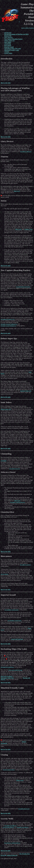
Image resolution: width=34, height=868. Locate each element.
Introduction (8, 33)
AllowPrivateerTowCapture (9, 324)
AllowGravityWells (11, 826)
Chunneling (8, 44)
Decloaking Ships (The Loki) (13, 49)
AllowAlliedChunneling (18, 502)
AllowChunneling (15, 469)
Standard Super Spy (26, 391)
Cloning (7, 52)
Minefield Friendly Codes (12, 50)
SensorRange (5, 574)
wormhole (4, 461)
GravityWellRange (8, 827)
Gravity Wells (8, 53)
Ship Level (17, 191)
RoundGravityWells (23, 827)
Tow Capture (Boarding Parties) (13, 39)
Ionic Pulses (8, 42)
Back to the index (6, 83)
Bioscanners (8, 45)
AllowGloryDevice (26, 152)
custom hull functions (17, 639)
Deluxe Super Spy (9, 41)
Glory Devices (8, 37)
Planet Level (20, 780)
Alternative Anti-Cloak (7, 678)
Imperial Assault (9, 47)
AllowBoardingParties (8, 319)
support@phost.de (12, 855)
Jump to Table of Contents (28, 28)
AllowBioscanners (25, 565)
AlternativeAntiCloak (15, 670)
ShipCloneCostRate (9, 770)
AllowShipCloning (24, 809)
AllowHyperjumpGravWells (12, 843)
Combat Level (28, 229)
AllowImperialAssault (12, 610)
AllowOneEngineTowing (23, 287)
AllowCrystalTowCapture (8, 326)
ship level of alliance (7, 676)
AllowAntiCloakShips (7, 667)
